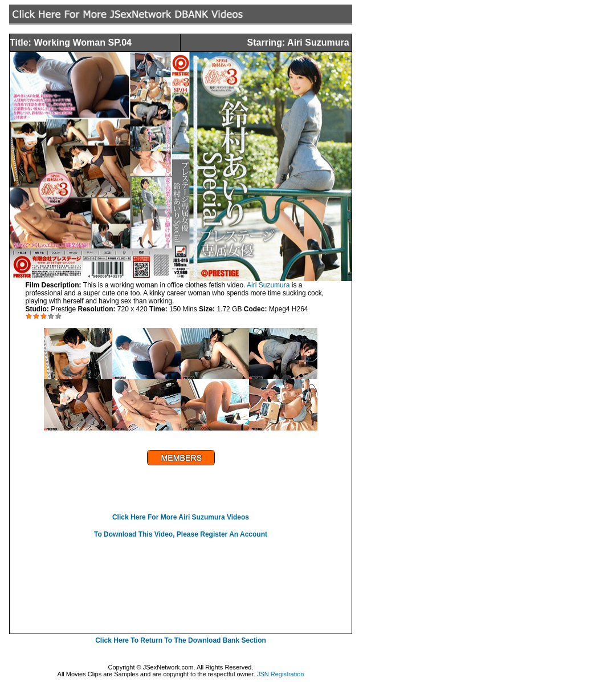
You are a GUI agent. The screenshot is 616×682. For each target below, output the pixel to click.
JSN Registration (281, 674)
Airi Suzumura (268, 285)
